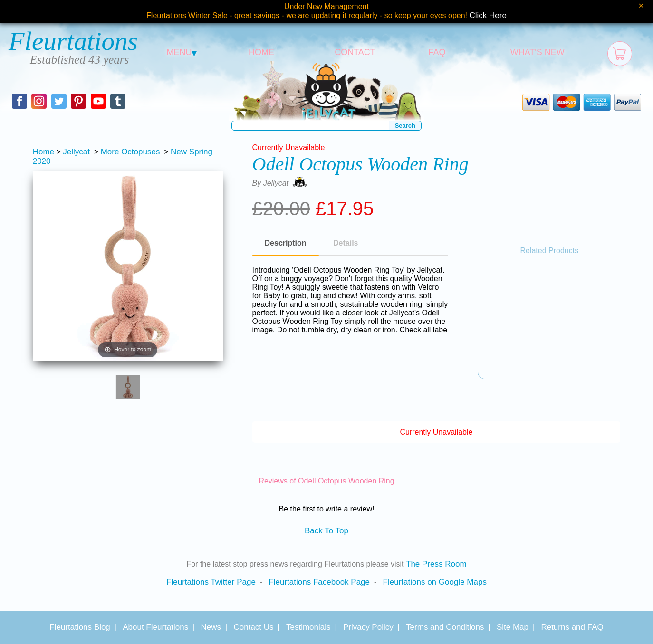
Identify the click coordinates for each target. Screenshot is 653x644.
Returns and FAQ (572, 627)
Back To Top (326, 531)
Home (43, 152)
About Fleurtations (155, 627)
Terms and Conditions (445, 627)
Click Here (488, 15)
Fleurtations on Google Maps (435, 582)
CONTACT (355, 52)
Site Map (513, 627)
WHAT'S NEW (538, 52)
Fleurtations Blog (80, 627)
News (211, 627)
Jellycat (76, 152)
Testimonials (308, 627)
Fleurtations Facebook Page (319, 582)
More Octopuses (130, 152)
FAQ (437, 52)
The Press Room (436, 564)
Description (286, 243)
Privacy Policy (368, 627)
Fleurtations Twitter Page (211, 582)
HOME (261, 52)
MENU (182, 52)
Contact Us (253, 627)
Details (346, 243)
